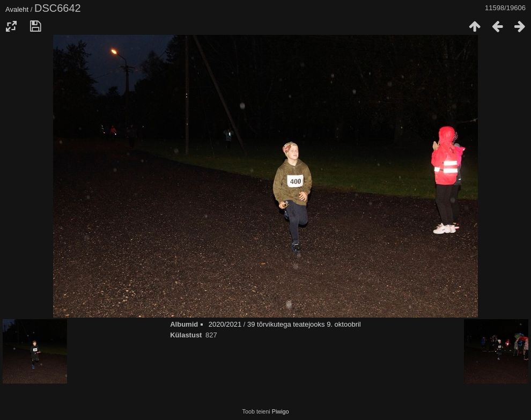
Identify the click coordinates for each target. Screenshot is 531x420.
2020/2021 (225, 324)
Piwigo (281, 411)
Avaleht (17, 9)
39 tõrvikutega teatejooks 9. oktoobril (304, 324)
